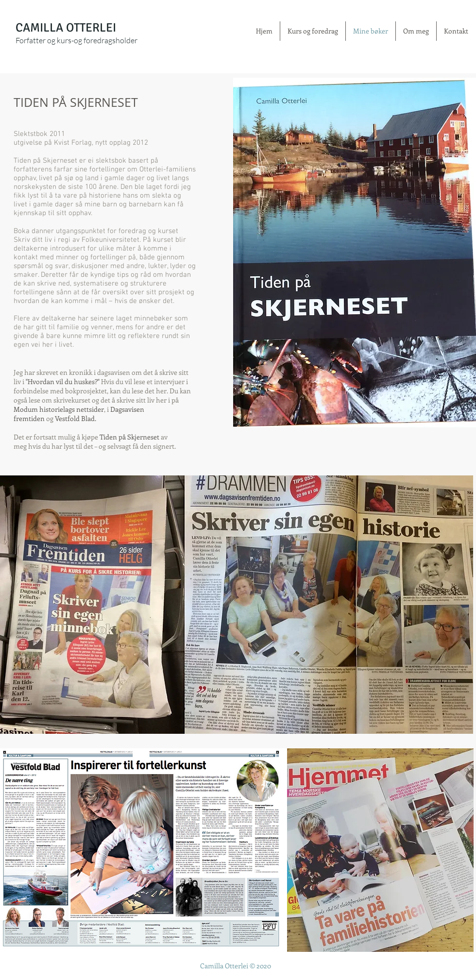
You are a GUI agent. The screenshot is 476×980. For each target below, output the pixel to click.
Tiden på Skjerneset (129, 437)
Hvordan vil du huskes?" (64, 381)
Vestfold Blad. (76, 418)
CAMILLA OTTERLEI (66, 27)
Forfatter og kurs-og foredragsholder (76, 40)
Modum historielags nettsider (59, 409)
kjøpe (91, 437)
